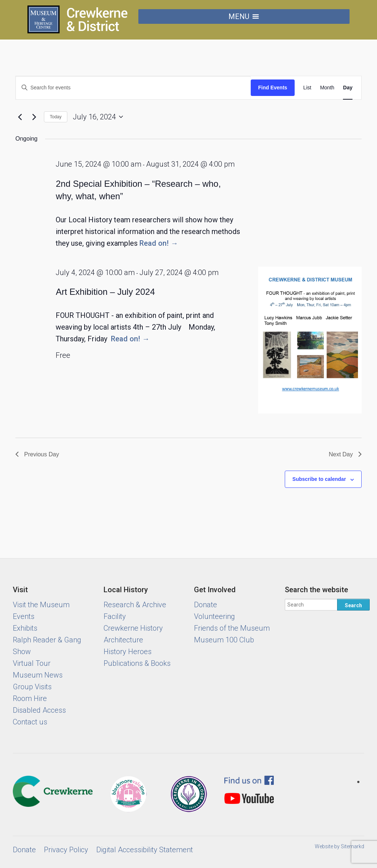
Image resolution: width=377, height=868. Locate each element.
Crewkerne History (133, 628)
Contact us (30, 722)
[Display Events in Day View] (348, 88)
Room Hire (30, 698)
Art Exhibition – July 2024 (105, 292)
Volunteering (214, 616)
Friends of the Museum (232, 628)
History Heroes (128, 652)
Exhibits (25, 628)
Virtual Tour (32, 663)
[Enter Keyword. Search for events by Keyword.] (133, 88)
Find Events (273, 88)
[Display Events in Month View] (327, 88)
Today (56, 117)
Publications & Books (137, 663)
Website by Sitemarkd (339, 846)
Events (24, 616)
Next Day (345, 454)
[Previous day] (20, 117)
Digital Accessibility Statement (145, 850)
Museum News (38, 675)
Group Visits (32, 687)
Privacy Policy (66, 850)
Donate (206, 605)
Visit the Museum (41, 605)
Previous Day (37, 454)
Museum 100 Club (224, 640)
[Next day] (34, 117)
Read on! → (159, 243)
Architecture (123, 640)
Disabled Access (39, 710)
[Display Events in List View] (307, 88)
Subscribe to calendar (319, 479)
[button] (239, 16)
